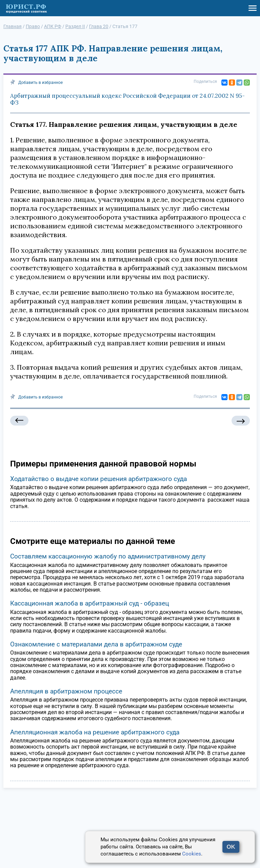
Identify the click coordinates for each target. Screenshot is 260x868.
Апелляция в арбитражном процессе (66, 691)
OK (231, 847)
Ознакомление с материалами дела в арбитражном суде (96, 644)
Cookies (192, 854)
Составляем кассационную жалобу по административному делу (108, 556)
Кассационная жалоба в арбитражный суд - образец (90, 603)
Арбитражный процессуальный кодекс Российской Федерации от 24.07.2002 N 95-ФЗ (127, 99)
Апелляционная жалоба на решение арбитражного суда (95, 732)
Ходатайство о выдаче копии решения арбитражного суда (99, 479)
